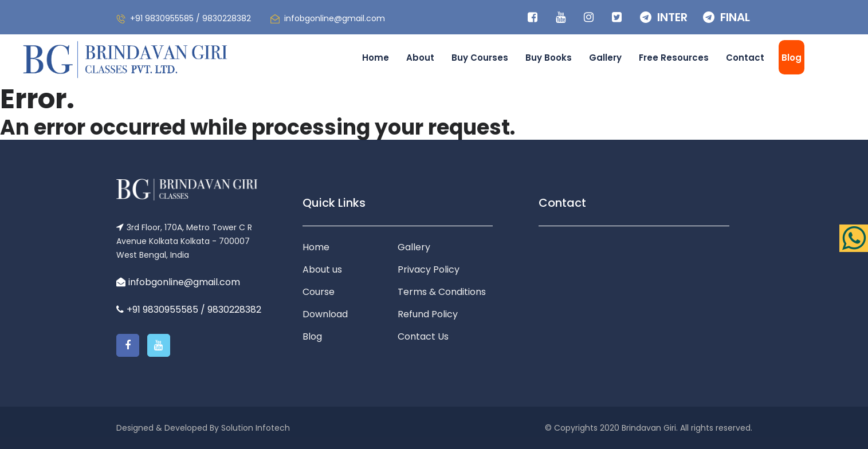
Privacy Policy (429, 269)
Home (376, 58)
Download (325, 314)
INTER (664, 17)
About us (322, 269)
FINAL (726, 17)
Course (319, 292)
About (420, 58)
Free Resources (674, 58)
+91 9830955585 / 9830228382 (191, 18)
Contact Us (423, 336)
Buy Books (549, 58)
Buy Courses (480, 58)
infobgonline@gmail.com (335, 18)
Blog (792, 58)
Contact (745, 58)
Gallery (605, 58)
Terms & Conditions (442, 292)
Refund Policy (428, 314)
